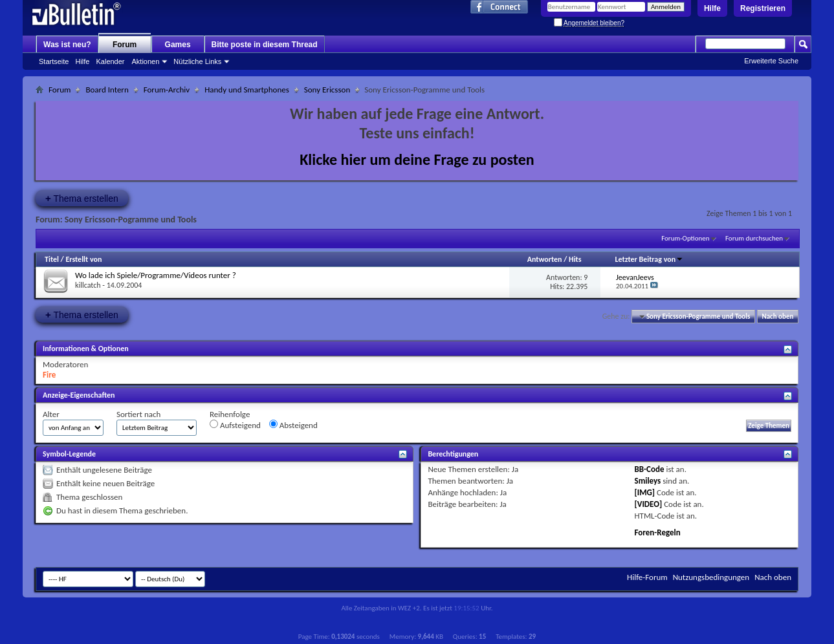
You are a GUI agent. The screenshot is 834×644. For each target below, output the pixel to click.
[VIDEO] (649, 504)
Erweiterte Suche (771, 61)
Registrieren (763, 8)
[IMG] (645, 492)
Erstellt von (83, 259)
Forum (125, 45)
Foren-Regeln (658, 532)
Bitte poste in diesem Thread (265, 45)
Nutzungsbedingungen (711, 577)
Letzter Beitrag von (649, 259)
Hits (575, 259)
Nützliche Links (197, 61)
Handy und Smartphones (247, 90)
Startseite (54, 61)
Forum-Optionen (685, 238)
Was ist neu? (67, 45)
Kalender (110, 61)
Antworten (545, 259)
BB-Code (650, 469)
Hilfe (712, 8)
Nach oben (777, 317)
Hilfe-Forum (647, 577)
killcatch (88, 285)
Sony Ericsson (327, 90)
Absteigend (293, 425)
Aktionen (146, 61)
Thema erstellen (82, 198)
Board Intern (107, 90)
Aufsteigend (235, 425)
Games (178, 45)
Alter (51, 414)
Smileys (648, 481)
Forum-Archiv (167, 90)
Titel (52, 259)
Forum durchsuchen (754, 238)
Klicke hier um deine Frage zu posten (417, 159)
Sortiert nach (138, 414)
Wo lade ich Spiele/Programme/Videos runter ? (156, 275)
